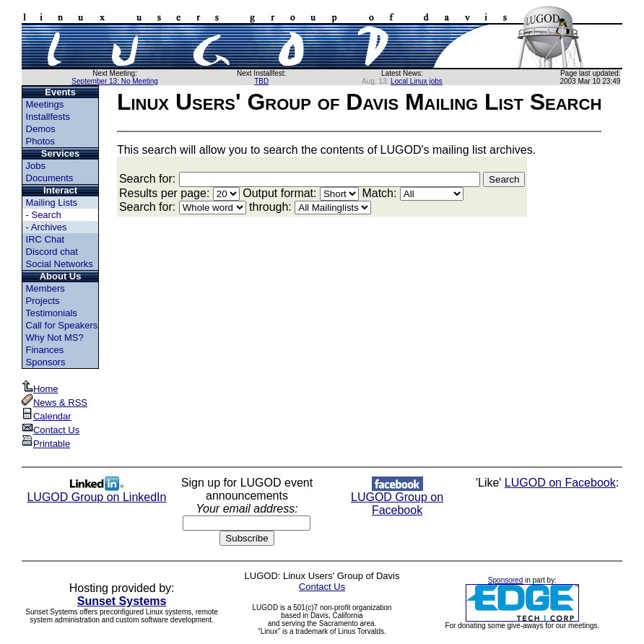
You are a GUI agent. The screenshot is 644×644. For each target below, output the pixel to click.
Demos (41, 129)
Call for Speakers (62, 325)
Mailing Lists (52, 203)
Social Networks (60, 264)
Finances (45, 350)
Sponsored (505, 580)
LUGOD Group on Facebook (397, 499)
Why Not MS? (55, 338)
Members (45, 288)
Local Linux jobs (417, 81)
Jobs (36, 166)
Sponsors (46, 362)
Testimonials (51, 313)
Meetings (45, 104)
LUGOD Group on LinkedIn (96, 492)
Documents (50, 178)
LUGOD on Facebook (560, 483)
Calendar (47, 416)
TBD (261, 81)
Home (40, 389)
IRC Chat (45, 239)
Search (46, 215)
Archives (49, 227)
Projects (43, 301)
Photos (40, 141)
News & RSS (55, 402)
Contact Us (51, 430)
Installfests (48, 117)
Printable (46, 444)
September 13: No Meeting (115, 81)
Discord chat (52, 252)
